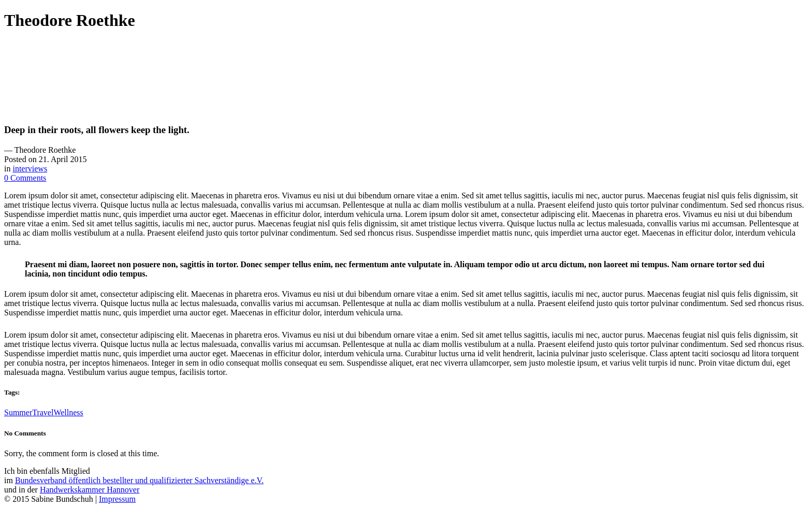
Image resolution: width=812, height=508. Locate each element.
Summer (18, 412)
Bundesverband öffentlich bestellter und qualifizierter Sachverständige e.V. (139, 480)
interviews (30, 169)
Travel (43, 412)
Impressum (117, 499)
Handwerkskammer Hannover (90, 490)
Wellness (68, 412)
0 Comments (25, 178)
